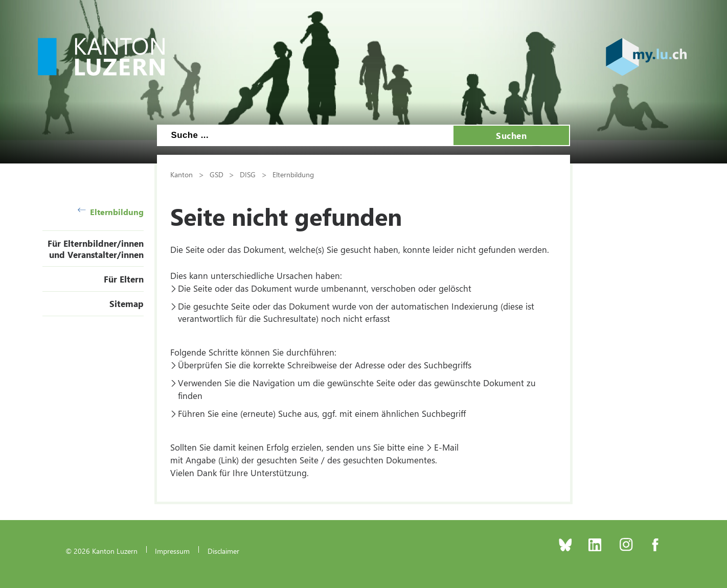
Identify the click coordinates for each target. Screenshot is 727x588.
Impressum (172, 551)
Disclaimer (223, 551)
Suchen (511, 135)
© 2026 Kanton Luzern (101, 551)
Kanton (181, 174)
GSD (217, 174)
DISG (248, 174)
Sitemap (127, 303)
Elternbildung (111, 212)
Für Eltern (124, 279)
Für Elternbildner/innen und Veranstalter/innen (96, 249)
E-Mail (446, 447)
